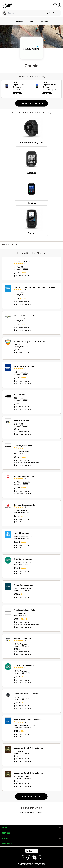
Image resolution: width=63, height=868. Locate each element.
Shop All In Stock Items (32, 103)
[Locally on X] (40, 858)
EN (50, 5)
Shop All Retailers (31, 796)
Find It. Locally (53, 13)
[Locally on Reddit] (23, 858)
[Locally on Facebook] (29, 858)
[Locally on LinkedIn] (34, 858)
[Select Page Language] (32, 851)
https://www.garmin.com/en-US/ (31, 812)
